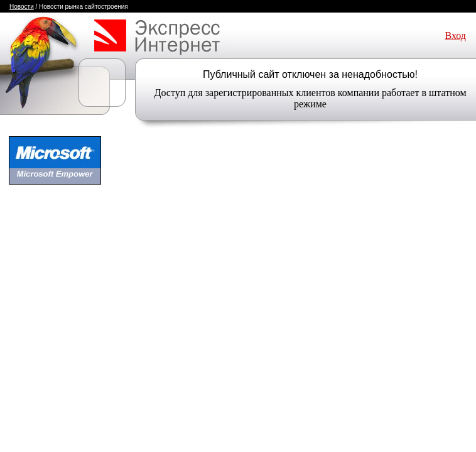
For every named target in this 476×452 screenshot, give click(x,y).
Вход (455, 35)
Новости (22, 7)
